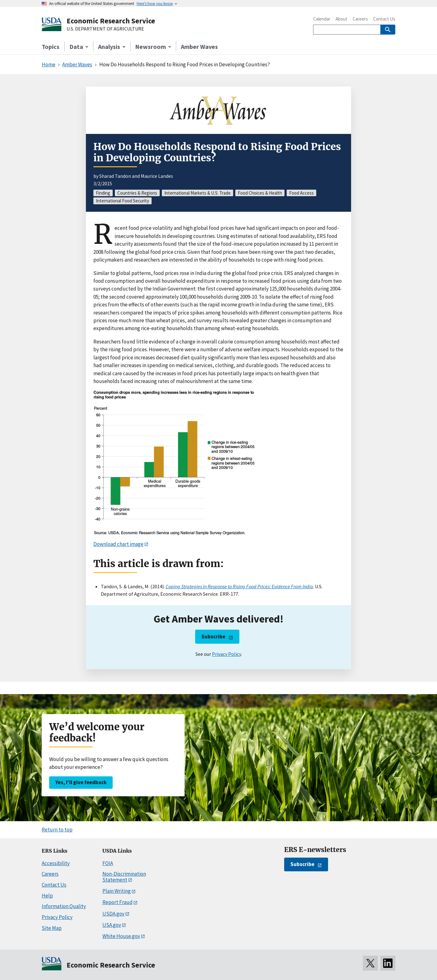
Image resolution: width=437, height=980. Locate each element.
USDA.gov (113, 914)
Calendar (322, 19)
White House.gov (121, 936)
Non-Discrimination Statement (124, 877)
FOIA (108, 863)
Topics (51, 47)
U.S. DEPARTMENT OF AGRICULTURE (105, 29)
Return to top (57, 830)
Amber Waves (199, 47)
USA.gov (112, 925)
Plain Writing (117, 891)
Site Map (52, 928)
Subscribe (213, 637)
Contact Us (384, 19)
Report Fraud (117, 902)
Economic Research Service (111, 21)
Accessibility (56, 863)
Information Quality (64, 906)
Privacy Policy (226, 654)
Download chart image (118, 544)
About (341, 19)
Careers (360, 19)
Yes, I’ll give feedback (81, 782)
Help (47, 896)
